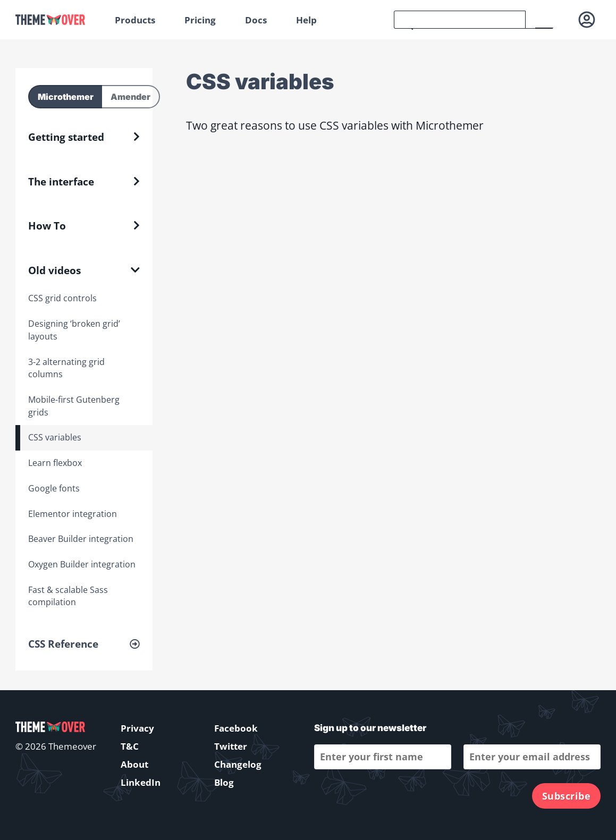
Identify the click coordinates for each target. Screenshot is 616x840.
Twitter (231, 746)
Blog (224, 782)
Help (306, 20)
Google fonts (54, 488)
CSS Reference (63, 644)
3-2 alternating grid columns (66, 368)
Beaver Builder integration (81, 539)
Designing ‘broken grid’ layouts (74, 330)
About (134, 764)
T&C (130, 746)
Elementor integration (73, 514)
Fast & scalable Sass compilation (68, 596)
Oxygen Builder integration (82, 564)
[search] (460, 20)
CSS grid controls (62, 298)
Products (135, 20)
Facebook (236, 728)
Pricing (200, 20)
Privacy (137, 728)
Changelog (238, 764)
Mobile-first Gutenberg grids (74, 406)
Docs (256, 20)
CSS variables (55, 437)
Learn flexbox (55, 463)
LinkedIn (141, 782)
